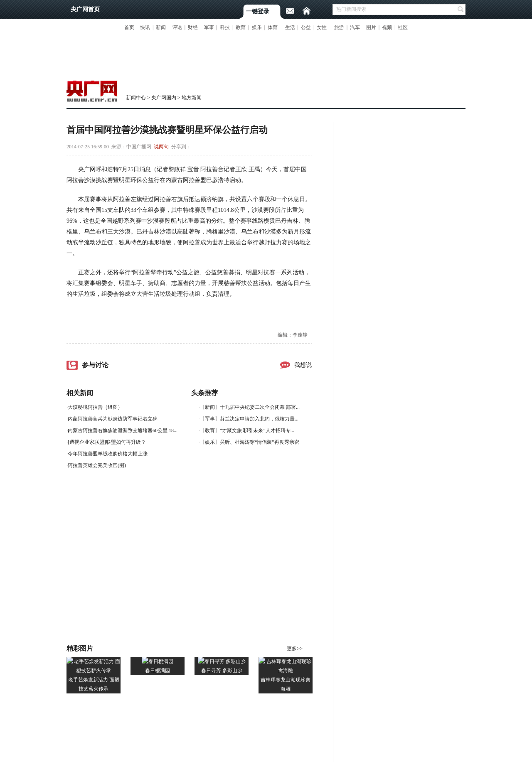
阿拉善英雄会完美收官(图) (97, 465)
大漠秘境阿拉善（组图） (95, 407)
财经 (193, 27)
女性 (322, 27)
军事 (209, 27)
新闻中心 (136, 98)
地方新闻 (192, 98)
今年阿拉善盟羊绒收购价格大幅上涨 (108, 454)
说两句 (161, 147)
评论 (177, 27)
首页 (129, 27)
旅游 (339, 27)
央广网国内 (164, 98)
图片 (371, 27)
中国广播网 (139, 147)
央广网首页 (85, 9)
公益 (306, 27)
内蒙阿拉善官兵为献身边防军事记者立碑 (113, 419)
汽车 (355, 27)
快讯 (145, 27)
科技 (225, 27)
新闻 (161, 27)
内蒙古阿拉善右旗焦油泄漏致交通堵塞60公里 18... (123, 430)
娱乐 (257, 27)
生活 (290, 27)
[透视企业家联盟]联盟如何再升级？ (107, 442)
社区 (403, 27)
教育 (241, 27)
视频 (387, 27)
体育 (273, 27)
